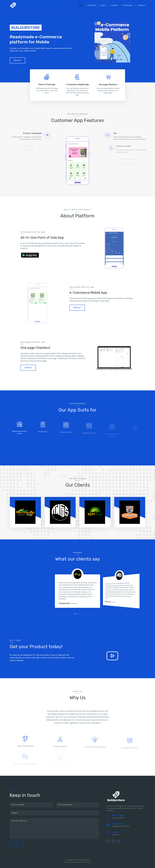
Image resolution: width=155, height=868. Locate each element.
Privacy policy (69, 862)
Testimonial (128, 6)
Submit (17, 844)
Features (92, 6)
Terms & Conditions (84, 862)
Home (81, 6)
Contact (141, 6)
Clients (114, 6)
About (104, 6)
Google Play (31, 256)
